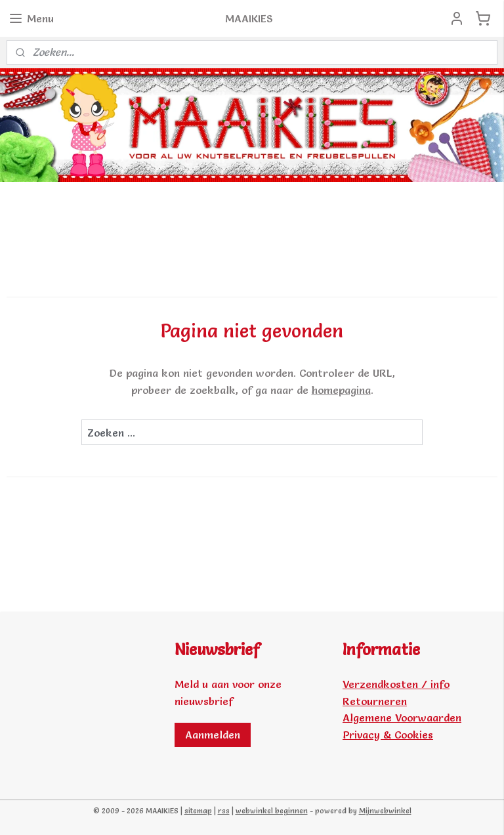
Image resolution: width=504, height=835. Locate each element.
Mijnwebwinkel (385, 811)
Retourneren (375, 701)
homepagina (341, 390)
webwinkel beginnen (272, 811)
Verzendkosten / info (396, 684)
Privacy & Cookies (388, 735)
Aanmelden (213, 735)
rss (224, 811)
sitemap (198, 811)
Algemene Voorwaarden (402, 717)
